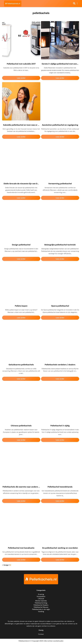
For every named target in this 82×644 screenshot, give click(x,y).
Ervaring (41, 594)
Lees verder (21, 78)
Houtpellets (41, 596)
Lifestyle (41, 599)
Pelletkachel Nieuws (41, 607)
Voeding (41, 612)
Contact (41, 634)
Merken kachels (41, 601)
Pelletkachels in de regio (41, 609)
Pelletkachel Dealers (41, 605)
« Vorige (5, 565)
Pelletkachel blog (41, 603)
